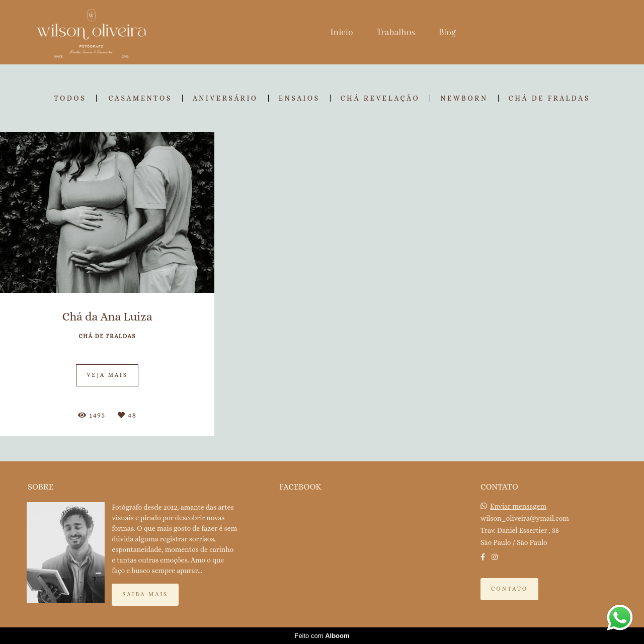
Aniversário (225, 98)
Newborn (464, 98)
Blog (447, 32)
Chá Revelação (380, 98)
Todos (70, 98)
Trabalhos (396, 32)
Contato (509, 589)
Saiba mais (145, 594)
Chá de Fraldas (549, 98)
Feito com (322, 636)
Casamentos (140, 98)
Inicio (342, 32)
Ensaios (299, 98)
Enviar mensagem (518, 506)
